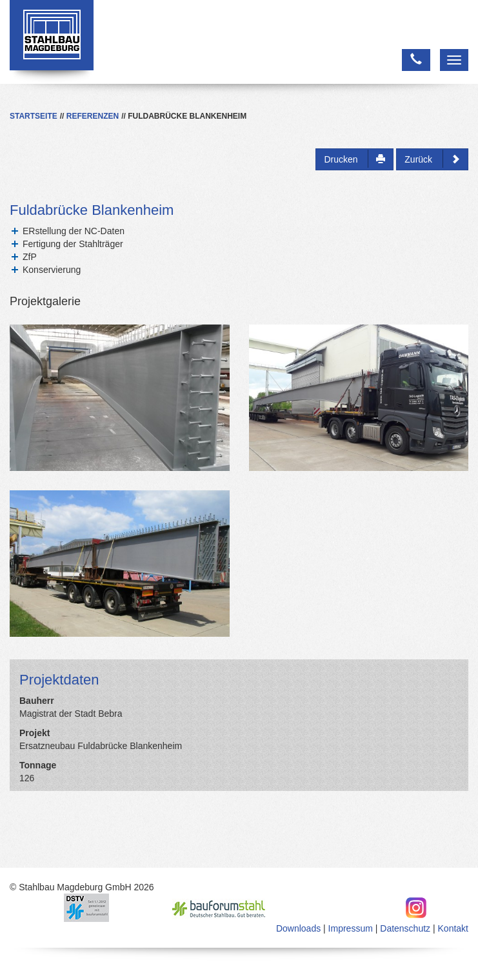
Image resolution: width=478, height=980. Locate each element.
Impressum (351, 928)
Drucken (354, 159)
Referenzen (93, 116)
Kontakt (453, 928)
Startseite (34, 116)
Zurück (432, 159)
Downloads (298, 928)
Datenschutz (405, 928)
